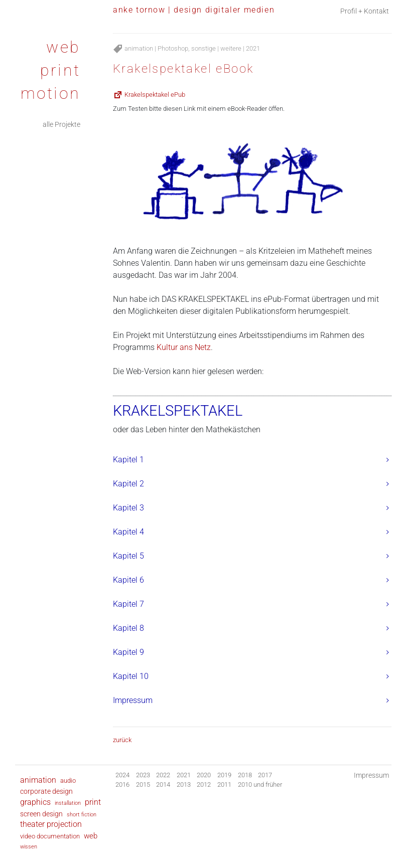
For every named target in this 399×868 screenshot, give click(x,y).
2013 (184, 785)
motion (50, 93)
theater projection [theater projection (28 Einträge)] (51, 824)
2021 (253, 48)
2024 (122, 775)
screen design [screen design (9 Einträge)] (41, 814)
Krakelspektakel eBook (183, 69)
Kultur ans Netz (184, 347)
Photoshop (173, 48)
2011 (224, 785)
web (63, 47)
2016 (122, 785)
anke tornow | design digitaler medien (194, 10)
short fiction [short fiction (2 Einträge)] (82, 814)
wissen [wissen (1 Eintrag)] (29, 847)
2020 (204, 775)
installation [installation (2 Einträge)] (68, 803)
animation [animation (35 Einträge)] (38, 780)
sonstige (204, 48)
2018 (245, 775)
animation (139, 48)
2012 (204, 785)
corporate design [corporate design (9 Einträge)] (46, 791)
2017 (265, 775)
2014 (163, 785)
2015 (143, 785)
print (60, 70)
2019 (224, 775)
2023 (143, 775)
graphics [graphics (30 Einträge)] (35, 802)
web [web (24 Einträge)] (91, 836)
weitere (231, 48)
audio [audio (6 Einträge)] (68, 780)
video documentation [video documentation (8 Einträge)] (50, 836)
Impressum (371, 775)
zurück (122, 740)
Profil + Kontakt (365, 11)
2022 (163, 775)
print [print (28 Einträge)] (93, 802)
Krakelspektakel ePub (154, 95)
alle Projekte (61, 125)
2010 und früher (260, 785)
